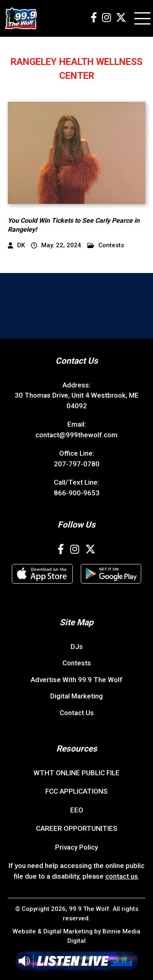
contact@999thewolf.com (76, 435)
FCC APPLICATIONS (76, 791)
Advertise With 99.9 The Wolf (76, 680)
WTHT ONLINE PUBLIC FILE (76, 773)
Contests (106, 245)
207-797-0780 (77, 464)
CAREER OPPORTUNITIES (77, 828)
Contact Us (77, 713)
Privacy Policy (76, 847)
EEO (77, 810)
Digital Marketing (76, 696)
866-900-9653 (77, 493)
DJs (77, 647)
